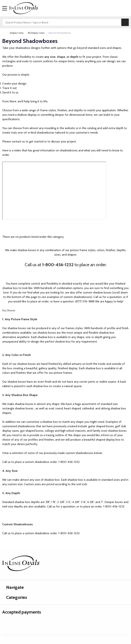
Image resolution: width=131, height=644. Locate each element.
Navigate (13, 587)
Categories (15, 597)
